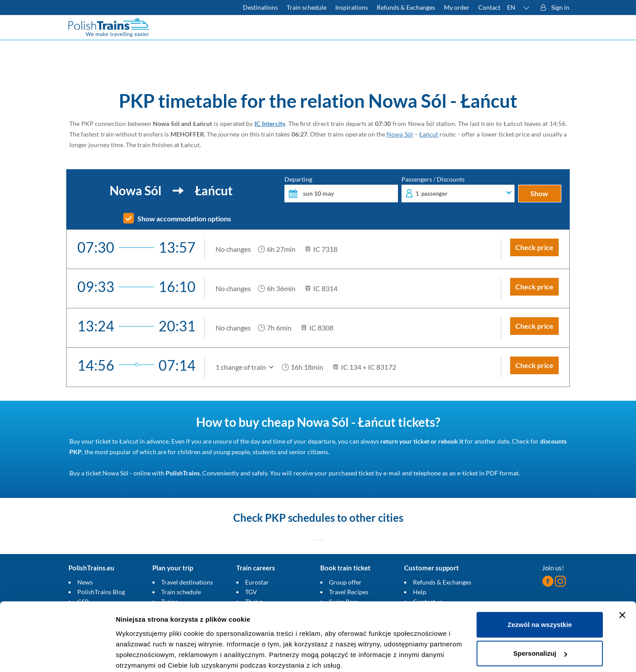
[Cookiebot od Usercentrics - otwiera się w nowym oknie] (57, 655)
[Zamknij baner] (622, 580)
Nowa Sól (399, 134)
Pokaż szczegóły (142, 655)
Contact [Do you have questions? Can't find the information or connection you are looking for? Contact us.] (489, 7)
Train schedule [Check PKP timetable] (307, 7)
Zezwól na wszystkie (540, 590)
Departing (341, 189)
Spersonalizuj (540, 618)
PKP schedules (300, 518)
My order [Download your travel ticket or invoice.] (457, 7)
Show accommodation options (184, 219)
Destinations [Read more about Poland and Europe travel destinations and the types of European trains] (260, 7)
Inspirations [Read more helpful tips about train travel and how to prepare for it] (352, 7)
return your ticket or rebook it (422, 441)
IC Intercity (270, 123)
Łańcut (429, 134)
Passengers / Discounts (458, 189)
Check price (534, 247)
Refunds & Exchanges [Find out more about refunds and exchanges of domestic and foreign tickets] (406, 7)
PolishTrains (183, 473)
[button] (519, 8)
